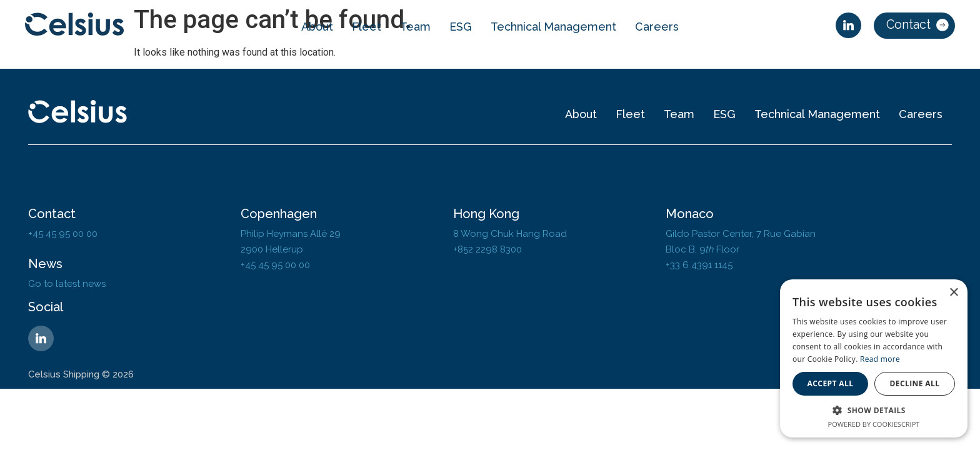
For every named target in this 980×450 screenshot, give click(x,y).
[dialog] (874, 358)
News (45, 264)
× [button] (953, 293)
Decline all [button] (915, 383)
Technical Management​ (553, 27)
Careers (657, 27)
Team (415, 27)
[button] (874, 410)
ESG (461, 27)
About (317, 27)
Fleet (367, 27)
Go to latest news (67, 284)
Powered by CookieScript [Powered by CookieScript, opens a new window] (874, 424)
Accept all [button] (831, 383)
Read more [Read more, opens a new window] (880, 359)
